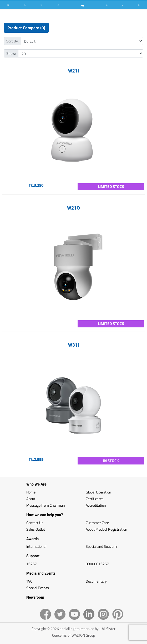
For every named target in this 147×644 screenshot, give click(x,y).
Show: (11, 53)
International (36, 546)
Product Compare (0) (26, 28)
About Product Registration (107, 529)
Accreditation (96, 505)
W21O (73, 208)
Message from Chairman (46, 505)
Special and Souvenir (102, 546)
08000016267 (97, 564)
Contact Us (35, 523)
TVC (29, 581)
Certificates (95, 499)
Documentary (96, 581)
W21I (74, 71)
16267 (32, 564)
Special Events (38, 588)
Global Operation (98, 492)
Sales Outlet (36, 529)
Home (31, 492)
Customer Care (97, 523)
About (31, 499)
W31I (74, 345)
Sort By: (12, 41)
